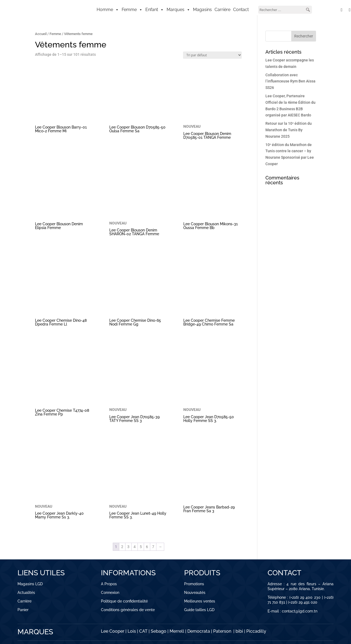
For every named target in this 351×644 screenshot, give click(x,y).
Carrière (222, 10)
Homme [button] (108, 10)
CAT (143, 631)
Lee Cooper (113, 631)
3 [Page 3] (128, 547)
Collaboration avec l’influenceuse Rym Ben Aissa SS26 (290, 81)
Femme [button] (132, 10)
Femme (55, 34)
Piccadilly (256, 631)
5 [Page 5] (141, 547)
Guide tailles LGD (199, 610)
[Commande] (212, 55)
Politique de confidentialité (124, 601)
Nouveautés (195, 593)
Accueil (41, 34)
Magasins (202, 10)
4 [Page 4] (135, 547)
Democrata (199, 631)
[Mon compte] (329, 10)
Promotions (194, 584)
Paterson (222, 631)
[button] (308, 10)
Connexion (110, 593)
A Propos (109, 584)
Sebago (159, 631)
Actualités (26, 593)
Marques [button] (178, 10)
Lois (132, 631)
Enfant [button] (155, 10)
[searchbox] (285, 10)
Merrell (177, 631)
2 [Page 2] (122, 547)
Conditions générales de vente (128, 610)
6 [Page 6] (147, 547)
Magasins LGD (30, 584)
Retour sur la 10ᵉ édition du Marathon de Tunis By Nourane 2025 (289, 130)
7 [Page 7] (153, 547)
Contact (241, 10)
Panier (23, 610)
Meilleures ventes (200, 601)
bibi (239, 631)
